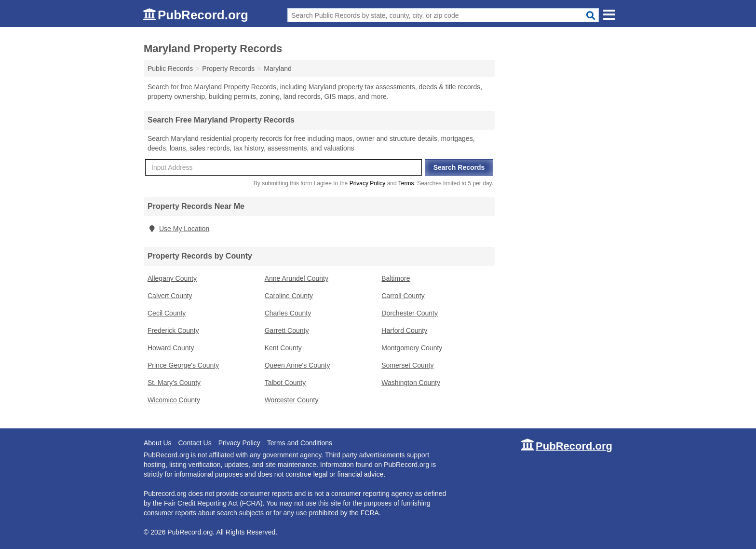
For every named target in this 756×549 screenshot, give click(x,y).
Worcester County (292, 400)
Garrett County (287, 330)
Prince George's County (183, 365)
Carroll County (403, 296)
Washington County (411, 383)
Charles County (288, 313)
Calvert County (170, 296)
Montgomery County (412, 348)
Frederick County (173, 330)
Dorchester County (410, 313)
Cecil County (167, 313)
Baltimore (396, 278)
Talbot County (285, 383)
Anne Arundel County (297, 278)
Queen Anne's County (297, 365)
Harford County (404, 330)
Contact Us (195, 443)
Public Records (170, 69)
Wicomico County (174, 400)
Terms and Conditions (300, 443)
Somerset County (407, 365)
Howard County (171, 348)
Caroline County (289, 296)
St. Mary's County (174, 383)
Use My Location (178, 229)
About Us (158, 443)
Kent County (283, 348)
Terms (406, 183)
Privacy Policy (368, 183)
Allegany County (172, 278)
